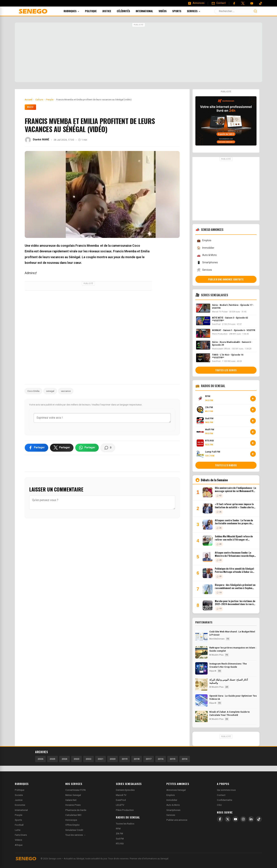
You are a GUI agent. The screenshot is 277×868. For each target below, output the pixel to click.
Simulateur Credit (74, 830)
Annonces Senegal (176, 790)
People (19, 815)
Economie (20, 805)
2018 (137, 759)
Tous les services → (76, 835)
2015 (173, 759)
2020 (113, 759)
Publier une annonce (177, 820)
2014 (185, 759)
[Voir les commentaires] (108, 448)
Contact (221, 795)
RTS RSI (120, 844)
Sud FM (120, 839)
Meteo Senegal (73, 795)
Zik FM (119, 834)
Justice (111, 11)
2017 (149, 759)
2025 (52, 759)
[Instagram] (243, 819)
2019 (125, 759)
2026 (40, 759)
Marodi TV (121, 795)
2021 (101, 759)
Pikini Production (125, 810)
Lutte (18, 830)
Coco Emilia (33, 391)
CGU (219, 805)
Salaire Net (71, 800)
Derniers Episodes (125, 790)
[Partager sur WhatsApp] (87, 448)
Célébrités (128, 11)
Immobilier (206, 248)
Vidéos (167, 11)
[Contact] (219, 3)
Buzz (30, 107)
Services (198, 11)
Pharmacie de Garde (76, 810)
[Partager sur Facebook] (36, 448)
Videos (18, 840)
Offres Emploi (72, 825)
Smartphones (207, 262)
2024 (64, 759)
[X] (228, 819)
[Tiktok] (261, 3)
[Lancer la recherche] (255, 11)
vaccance (66, 391)
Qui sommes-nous (226, 790)
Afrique (19, 845)
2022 (89, 759)
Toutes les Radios (125, 824)
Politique (96, 11)
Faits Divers (21, 835)
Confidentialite (225, 800)
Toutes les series (226, 370)
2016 (161, 759)
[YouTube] (252, 3)
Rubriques (76, 11)
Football (19, 825)
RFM (118, 829)
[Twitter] (243, 3)
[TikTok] (259, 819)
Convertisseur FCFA (76, 790)
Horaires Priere (73, 805)
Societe (19, 795)
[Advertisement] (138, 53)
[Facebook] (234, 3)
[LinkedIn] (251, 819)
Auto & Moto (207, 255)
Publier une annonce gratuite (226, 279)
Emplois (204, 241)
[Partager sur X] (62, 448)
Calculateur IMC (73, 815)
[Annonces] (196, 3)
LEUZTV (120, 805)
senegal (50, 391)
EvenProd (121, 800)
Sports (182, 11)
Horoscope (71, 820)
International (149, 11)
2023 (76, 759)
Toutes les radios (226, 465)
